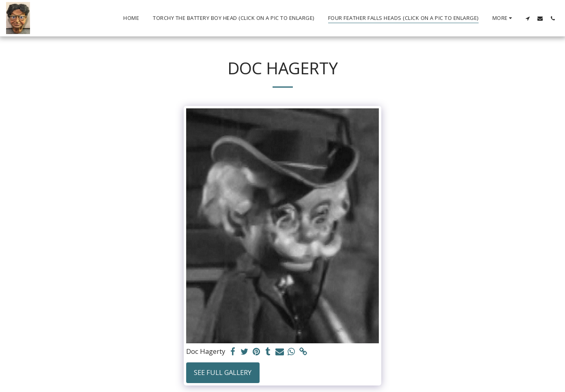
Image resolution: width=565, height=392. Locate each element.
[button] (527, 18)
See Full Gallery (223, 372)
